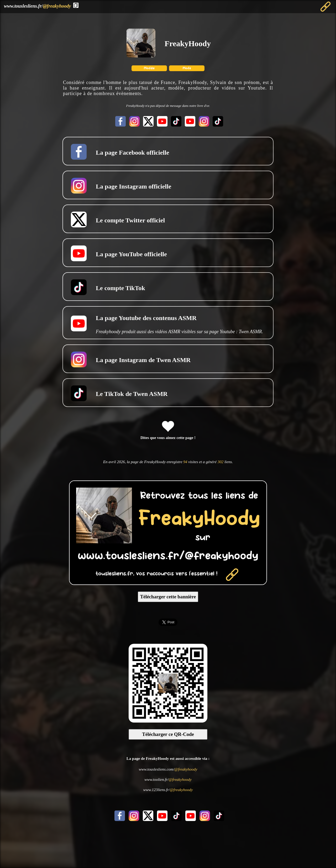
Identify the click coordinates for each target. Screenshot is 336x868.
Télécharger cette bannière (168, 597)
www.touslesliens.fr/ (37, 6)
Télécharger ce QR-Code (168, 734)
